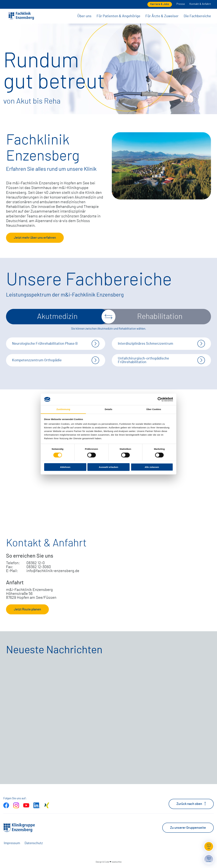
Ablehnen (65, 467)
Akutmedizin (57, 317)
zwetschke (117, 862)
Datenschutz (34, 843)
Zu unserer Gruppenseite (188, 828)
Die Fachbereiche (197, 16)
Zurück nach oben (191, 804)
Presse (181, 4)
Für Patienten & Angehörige (118, 16)
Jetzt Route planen (27, 609)
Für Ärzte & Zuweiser (162, 16)
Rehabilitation (160, 317)
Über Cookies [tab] (154, 409)
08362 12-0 (36, 563)
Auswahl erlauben (108, 467)
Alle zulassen (152, 467)
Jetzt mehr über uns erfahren (35, 238)
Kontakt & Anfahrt (200, 4)
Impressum (12, 843)
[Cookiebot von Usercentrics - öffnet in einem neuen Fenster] (160, 399)
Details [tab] (108, 409)
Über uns (84, 16)
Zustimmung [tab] (63, 409)
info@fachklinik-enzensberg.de (53, 571)
